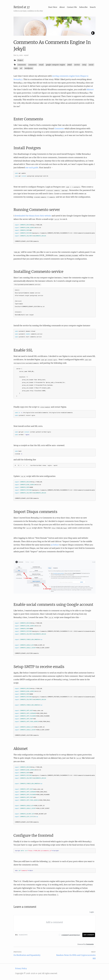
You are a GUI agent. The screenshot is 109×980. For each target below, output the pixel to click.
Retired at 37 (22, 7)
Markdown (21, 935)
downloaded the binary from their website (33, 216)
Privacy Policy (21, 968)
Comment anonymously (71, 935)
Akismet (90, 89)
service (77, 65)
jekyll (70, 65)
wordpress (29, 68)
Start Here (53, 7)
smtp (84, 65)
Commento (59, 129)
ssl (21, 68)
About (62, 7)
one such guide (32, 168)
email (41, 65)
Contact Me (72, 7)
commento (22, 65)
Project (20, 60)
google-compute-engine (55, 65)
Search (93, 7)
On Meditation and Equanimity (27, 955)
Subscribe (83, 7)
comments (32, 65)
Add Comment (89, 935)
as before (55, 545)
